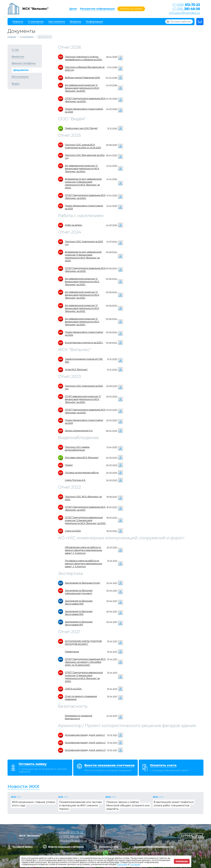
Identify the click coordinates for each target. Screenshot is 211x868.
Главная (12, 37)
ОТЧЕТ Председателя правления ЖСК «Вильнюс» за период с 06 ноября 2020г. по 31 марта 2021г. (85, 662)
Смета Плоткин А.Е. (75, 480)
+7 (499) (186, 5)
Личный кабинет (181, 22)
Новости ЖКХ (23, 786)
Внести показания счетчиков (66, 847)
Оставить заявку (23, 847)
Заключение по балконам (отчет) (83, 583)
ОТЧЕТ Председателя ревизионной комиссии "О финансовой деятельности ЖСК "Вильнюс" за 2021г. (85, 520)
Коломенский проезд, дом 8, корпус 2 (85, 743)
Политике (122, 864)
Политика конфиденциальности (153, 847)
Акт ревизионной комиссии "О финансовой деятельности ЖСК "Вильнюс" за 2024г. (82, 168)
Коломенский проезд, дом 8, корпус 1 (85, 735)
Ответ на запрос (74, 225)
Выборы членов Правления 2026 (82, 78)
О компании (27, 37)
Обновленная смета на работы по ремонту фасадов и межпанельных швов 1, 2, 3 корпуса (83, 550)
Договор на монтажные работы (82, 473)
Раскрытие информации (97, 9)
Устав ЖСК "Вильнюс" (76, 369)
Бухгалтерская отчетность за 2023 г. (84, 343)
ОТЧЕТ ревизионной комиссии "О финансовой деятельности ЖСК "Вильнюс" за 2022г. (83, 399)
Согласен (182, 861)
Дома (73, 9)
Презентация (72, 652)
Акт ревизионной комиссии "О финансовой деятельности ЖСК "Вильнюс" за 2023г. (82, 282)
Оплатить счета (109, 847)
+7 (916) (186, 9)
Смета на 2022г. (73, 531)
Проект (69, 465)
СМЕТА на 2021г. (73, 689)
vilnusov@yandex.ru (184, 13)
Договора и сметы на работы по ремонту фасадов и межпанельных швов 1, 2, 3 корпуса (83, 564)
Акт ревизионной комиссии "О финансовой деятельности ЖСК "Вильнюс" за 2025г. (82, 88)
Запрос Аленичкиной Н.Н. (79, 431)
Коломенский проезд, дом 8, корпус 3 (85, 750)
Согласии (135, 864)
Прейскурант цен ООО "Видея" (81, 128)
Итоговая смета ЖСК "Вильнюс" (82, 457)
